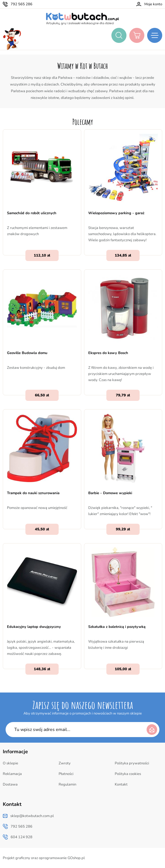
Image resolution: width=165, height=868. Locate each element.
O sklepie (10, 763)
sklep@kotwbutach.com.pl (32, 816)
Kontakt (121, 784)
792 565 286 (21, 4)
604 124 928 (21, 837)
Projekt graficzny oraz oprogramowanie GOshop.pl (44, 858)
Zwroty (65, 763)
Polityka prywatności (132, 763)
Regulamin (67, 784)
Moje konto (153, 4)
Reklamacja (12, 774)
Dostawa (10, 784)
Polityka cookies (128, 774)
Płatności (66, 774)
